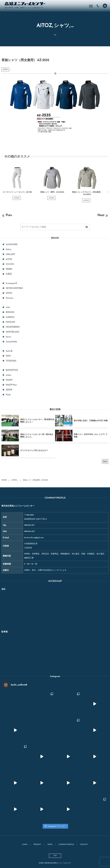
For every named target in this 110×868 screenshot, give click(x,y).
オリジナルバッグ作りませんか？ (34, 450)
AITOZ (5, 69)
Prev (7, 215)
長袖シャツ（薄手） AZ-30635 (52, 194)
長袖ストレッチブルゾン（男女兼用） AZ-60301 (87, 195)
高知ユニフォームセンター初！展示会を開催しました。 (37, 436)
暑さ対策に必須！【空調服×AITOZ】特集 (91, 421)
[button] (105, 6)
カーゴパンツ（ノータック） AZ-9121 (17, 194)
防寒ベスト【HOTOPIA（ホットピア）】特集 (91, 436)
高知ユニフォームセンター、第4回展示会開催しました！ (37, 421)
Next (103, 215)
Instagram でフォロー (55, 826)
